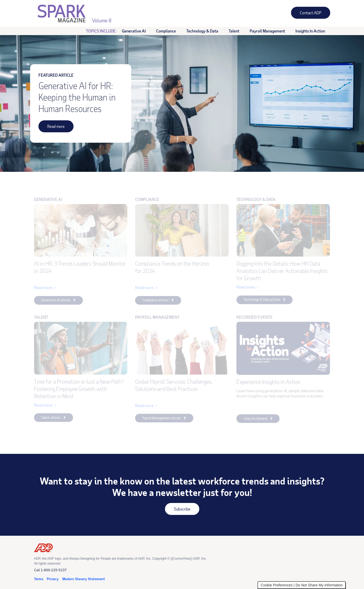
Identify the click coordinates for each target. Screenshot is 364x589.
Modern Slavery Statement (84, 579)
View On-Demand (252, 420)
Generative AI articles (56, 300)
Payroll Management (267, 31)
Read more (52, 128)
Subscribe (178, 511)
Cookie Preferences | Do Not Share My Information (302, 585)
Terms (39, 579)
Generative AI (134, 31)
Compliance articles (155, 300)
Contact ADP (306, 14)
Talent (234, 31)
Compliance (166, 31)
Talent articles (51, 417)
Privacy (53, 579)
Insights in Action (308, 31)
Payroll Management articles (162, 418)
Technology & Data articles (262, 299)
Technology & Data (202, 31)
